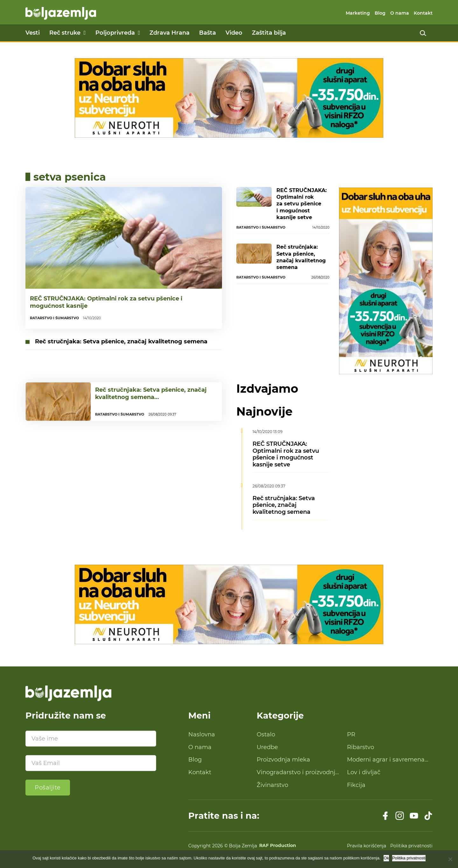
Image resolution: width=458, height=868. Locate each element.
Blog (380, 13)
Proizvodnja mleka (283, 760)
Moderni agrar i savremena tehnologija (386, 760)
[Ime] (91, 739)
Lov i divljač (364, 772)
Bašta (208, 33)
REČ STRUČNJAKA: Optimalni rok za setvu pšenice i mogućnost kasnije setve (302, 204)
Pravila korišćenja (367, 846)
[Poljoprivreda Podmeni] (139, 33)
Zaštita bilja (269, 33)
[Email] (91, 763)
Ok (386, 858)
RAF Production (278, 846)
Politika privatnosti (411, 846)
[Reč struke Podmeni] (85, 33)
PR (351, 734)
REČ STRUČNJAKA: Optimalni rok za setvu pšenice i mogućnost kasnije (106, 302)
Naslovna (202, 734)
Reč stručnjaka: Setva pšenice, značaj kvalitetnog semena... (151, 398)
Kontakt (423, 13)
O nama (400, 13)
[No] (450, 859)
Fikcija (356, 785)
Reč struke (65, 33)
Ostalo (266, 734)
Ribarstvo (361, 747)
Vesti (33, 33)
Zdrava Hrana (170, 33)
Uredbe (267, 747)
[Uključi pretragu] (423, 33)
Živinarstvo (272, 785)
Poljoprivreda (115, 33)
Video (234, 33)
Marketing (358, 13)
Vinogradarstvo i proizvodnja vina (298, 773)
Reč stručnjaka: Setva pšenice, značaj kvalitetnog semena (121, 341)
